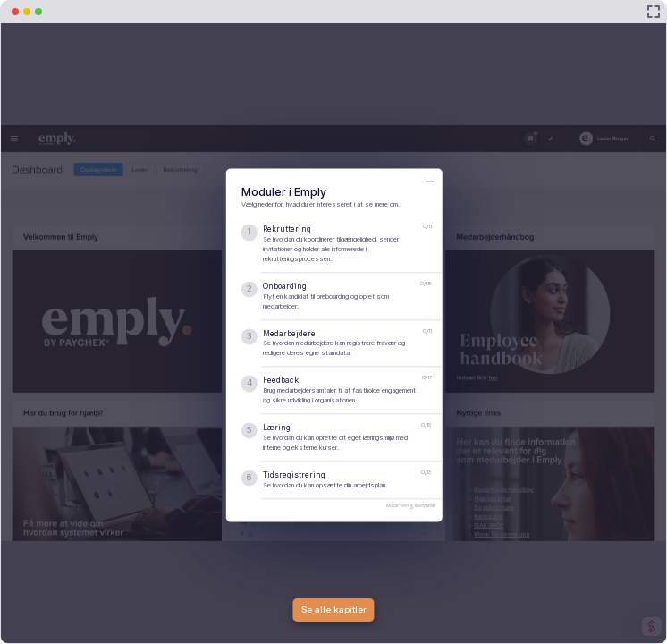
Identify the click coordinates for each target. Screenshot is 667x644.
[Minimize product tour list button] (430, 182)
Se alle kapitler (334, 610)
